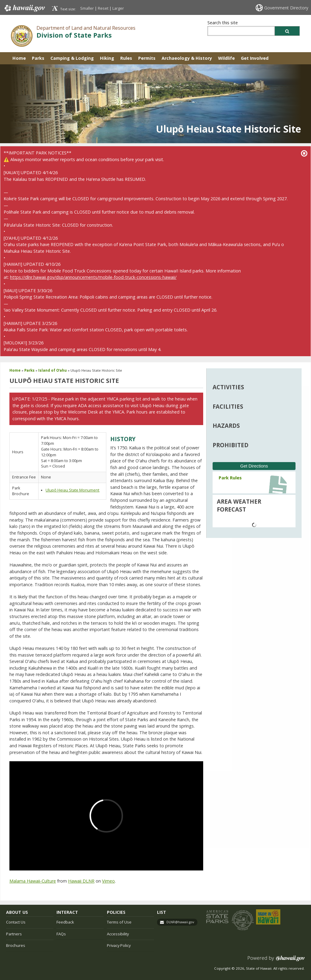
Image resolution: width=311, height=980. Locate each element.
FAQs (61, 934)
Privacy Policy (119, 945)
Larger (118, 8)
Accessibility (118, 934)
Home (19, 58)
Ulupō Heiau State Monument (72, 490)
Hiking (107, 58)
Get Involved (255, 58)
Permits (147, 58)
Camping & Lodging (72, 58)
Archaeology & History (187, 58)
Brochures (16, 945)
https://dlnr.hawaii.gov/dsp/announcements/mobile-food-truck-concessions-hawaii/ (93, 277)
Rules (126, 58)
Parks (38, 58)
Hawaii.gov (24, 8)
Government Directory (286, 8)
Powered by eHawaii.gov (276, 961)
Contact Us (16, 922)
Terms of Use (119, 922)
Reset (103, 8)
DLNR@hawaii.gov (180, 922)
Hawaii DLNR (81, 881)
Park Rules (230, 478)
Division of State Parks (74, 35)
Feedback (65, 922)
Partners (14, 934)
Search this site (223, 23)
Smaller (87, 8)
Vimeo (108, 881)
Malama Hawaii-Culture (33, 881)
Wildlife (226, 58)
